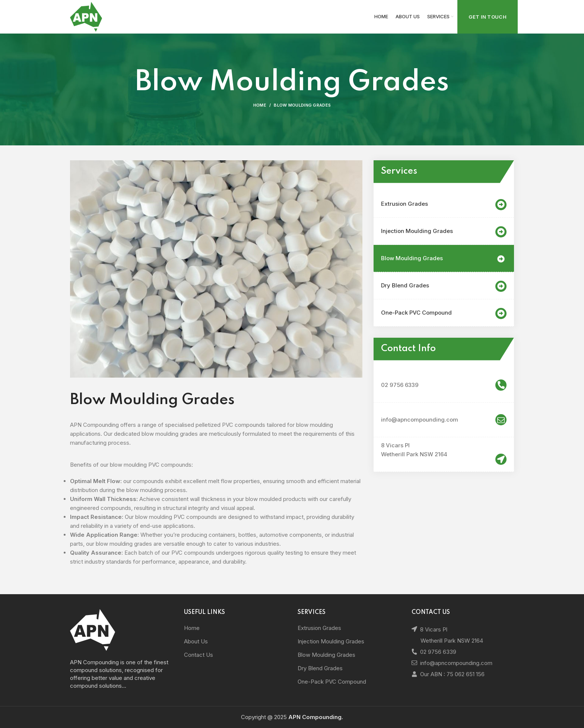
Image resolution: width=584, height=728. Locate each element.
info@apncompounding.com (444, 420)
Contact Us (199, 655)
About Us (196, 641)
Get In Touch (488, 17)
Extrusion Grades (444, 205)
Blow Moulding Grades (444, 259)
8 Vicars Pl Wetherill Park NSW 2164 (414, 450)
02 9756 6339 (444, 385)
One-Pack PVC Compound (444, 313)
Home (260, 105)
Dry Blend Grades (444, 286)
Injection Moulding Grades (444, 232)
